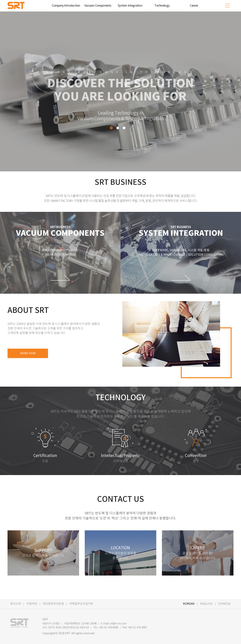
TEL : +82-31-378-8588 (106, 628)
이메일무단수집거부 (81, 604)
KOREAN (189, 604)
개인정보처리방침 (53, 604)
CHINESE (224, 604)
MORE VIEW (28, 356)
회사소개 (16, 604)
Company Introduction (66, 6)
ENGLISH (206, 604)
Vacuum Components (98, 6)
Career (194, 6)
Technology (162, 6)
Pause (131, 128)
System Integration (130, 6)
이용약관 (32, 604)
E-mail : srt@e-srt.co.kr (114, 624)
